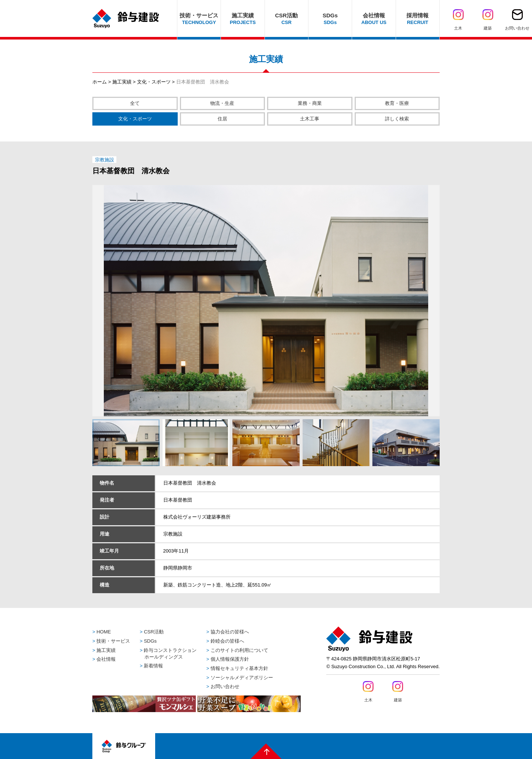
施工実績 (122, 82)
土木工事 (310, 119)
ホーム (100, 82)
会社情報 (106, 659)
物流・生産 (222, 103)
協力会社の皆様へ (230, 632)
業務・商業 (310, 103)
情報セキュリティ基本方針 (239, 668)
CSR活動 (154, 632)
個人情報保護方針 (230, 659)
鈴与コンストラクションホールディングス (170, 654)
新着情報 (153, 666)
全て (135, 103)
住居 (222, 119)
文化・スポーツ (154, 82)
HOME (104, 632)
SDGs (150, 641)
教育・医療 (397, 103)
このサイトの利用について (239, 650)
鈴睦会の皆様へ (227, 641)
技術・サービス (113, 641)
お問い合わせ (225, 686)
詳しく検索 (397, 119)
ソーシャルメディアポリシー (242, 678)
